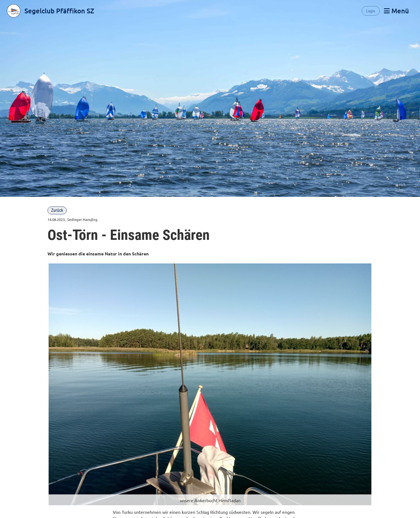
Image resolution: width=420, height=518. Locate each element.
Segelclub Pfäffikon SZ (59, 11)
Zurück (57, 210)
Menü (396, 11)
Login (371, 11)
